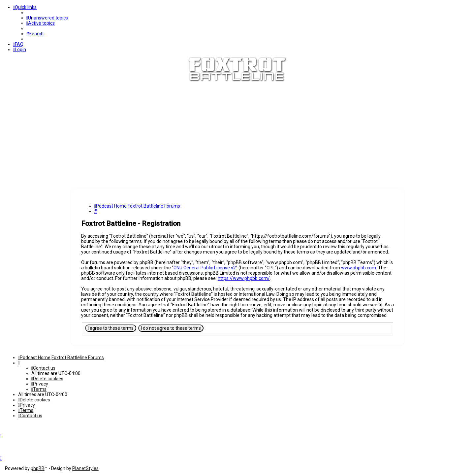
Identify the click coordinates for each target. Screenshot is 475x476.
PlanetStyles (85, 468)
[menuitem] (47, 18)
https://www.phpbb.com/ (244, 278)
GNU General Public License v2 (205, 268)
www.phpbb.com (359, 268)
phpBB (38, 468)
